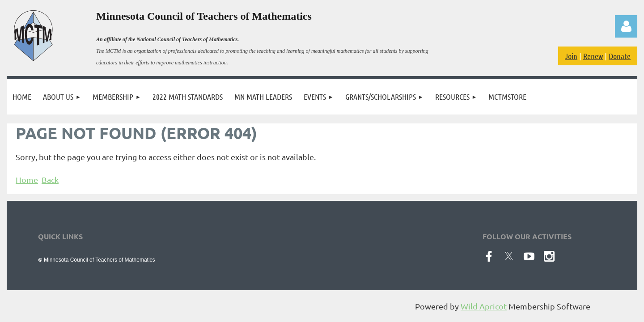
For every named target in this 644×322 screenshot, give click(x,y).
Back (50, 180)
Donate (620, 56)
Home (27, 180)
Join (571, 56)
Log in (626, 26)
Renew (593, 56)
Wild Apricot (484, 306)
